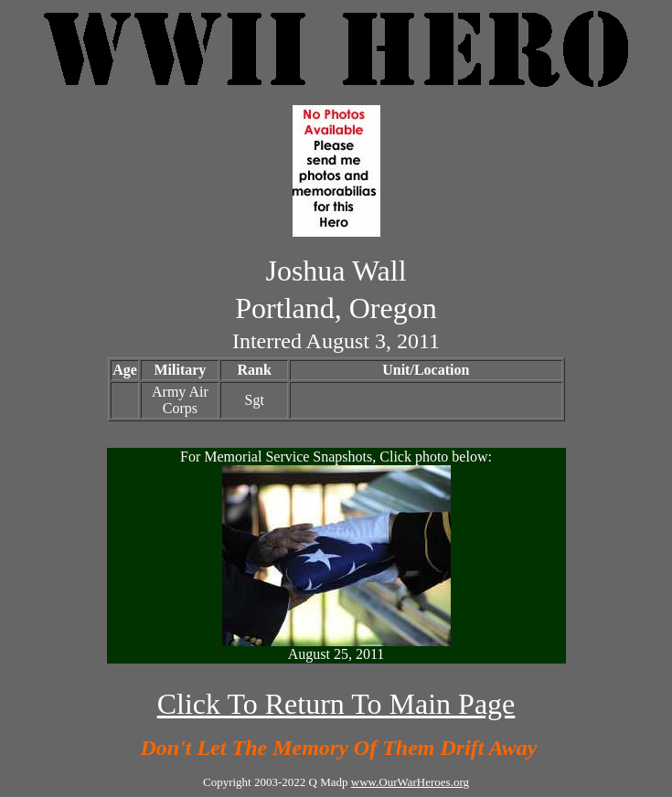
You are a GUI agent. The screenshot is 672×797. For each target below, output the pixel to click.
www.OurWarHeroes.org (410, 782)
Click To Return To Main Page (336, 704)
